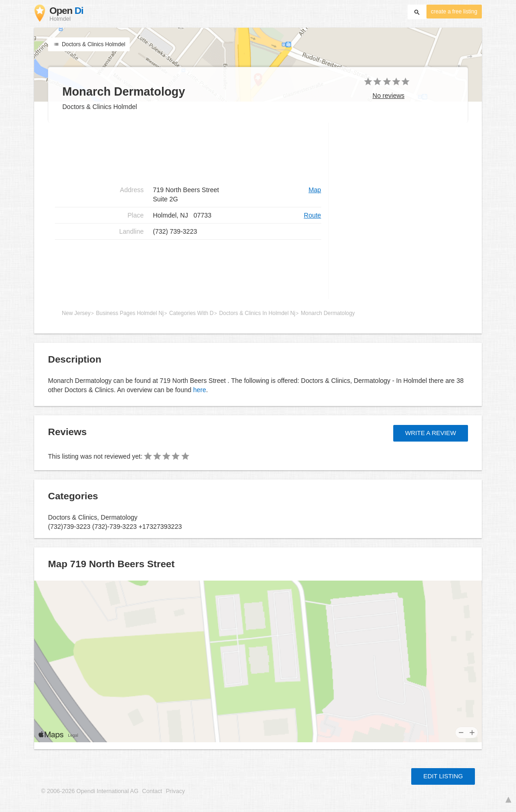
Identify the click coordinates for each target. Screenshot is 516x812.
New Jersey (76, 313)
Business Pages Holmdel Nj (130, 313)
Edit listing (443, 776)
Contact (152, 791)
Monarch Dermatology (328, 313)
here (199, 390)
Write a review (431, 433)
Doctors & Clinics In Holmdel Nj (257, 313)
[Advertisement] (188, 152)
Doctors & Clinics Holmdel (89, 44)
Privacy (175, 791)
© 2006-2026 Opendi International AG (90, 791)
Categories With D (191, 313)
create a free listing (454, 12)
